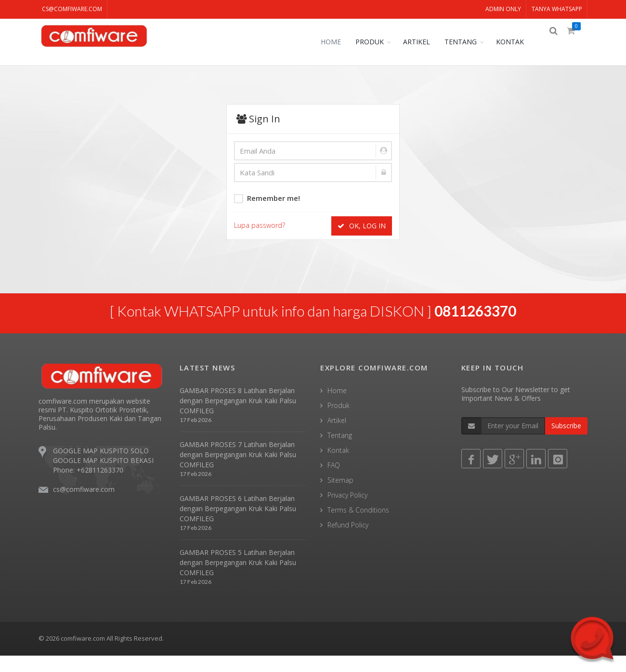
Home (337, 407)
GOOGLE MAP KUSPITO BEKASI (103, 477)
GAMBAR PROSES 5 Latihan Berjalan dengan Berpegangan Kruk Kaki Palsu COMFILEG (238, 579)
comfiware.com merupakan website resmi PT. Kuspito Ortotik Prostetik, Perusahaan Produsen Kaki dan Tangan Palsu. (100, 430)
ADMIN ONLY (503, 9)
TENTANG (467, 42)
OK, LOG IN (362, 226)
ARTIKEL (423, 42)
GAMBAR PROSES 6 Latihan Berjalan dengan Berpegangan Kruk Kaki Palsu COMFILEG (238, 525)
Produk (339, 422)
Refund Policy (348, 542)
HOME (338, 42)
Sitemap (340, 497)
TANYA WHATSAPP (557, 9)
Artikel (337, 437)
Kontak (338, 467)
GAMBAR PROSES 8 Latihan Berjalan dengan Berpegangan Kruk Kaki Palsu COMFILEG (238, 417)
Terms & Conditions (358, 527)
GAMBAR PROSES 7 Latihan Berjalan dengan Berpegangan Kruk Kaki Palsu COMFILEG (238, 471)
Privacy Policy (347, 512)
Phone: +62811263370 (88, 486)
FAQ (334, 482)
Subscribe (566, 442)
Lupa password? (260, 225)
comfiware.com (83, 655)
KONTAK (517, 42)
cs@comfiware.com (72, 9)
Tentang (340, 452)
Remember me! (267, 198)
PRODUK (376, 42)
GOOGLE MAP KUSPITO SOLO (101, 467)
